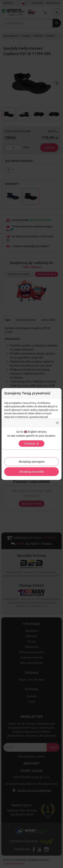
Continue (32, 444)
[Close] (57, 423)
